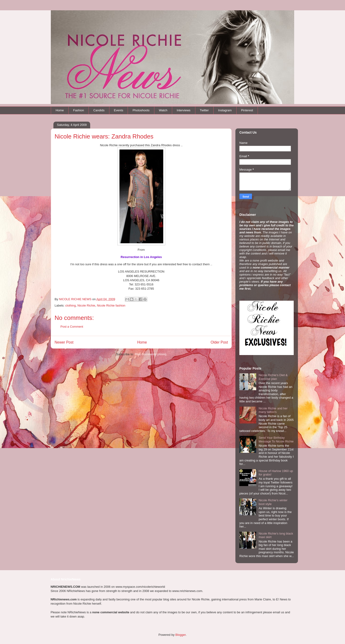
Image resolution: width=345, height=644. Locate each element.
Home (60, 110)
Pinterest (247, 110)
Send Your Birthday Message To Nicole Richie (276, 440)
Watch (163, 110)
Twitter (204, 110)
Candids (99, 110)
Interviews (184, 110)
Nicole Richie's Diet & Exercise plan (273, 377)
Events (119, 110)
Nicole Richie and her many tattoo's (273, 410)
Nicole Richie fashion (111, 305)
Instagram (225, 110)
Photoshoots (141, 110)
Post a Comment (72, 327)
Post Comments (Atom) (150, 354)
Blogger (181, 635)
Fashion (78, 110)
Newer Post (64, 342)
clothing (71, 305)
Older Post (219, 342)
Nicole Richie (86, 305)
